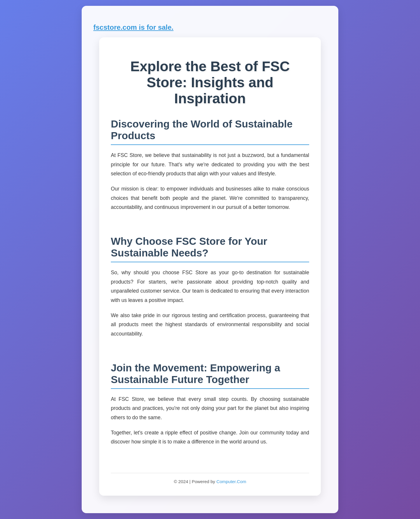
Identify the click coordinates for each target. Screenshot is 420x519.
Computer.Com (231, 482)
